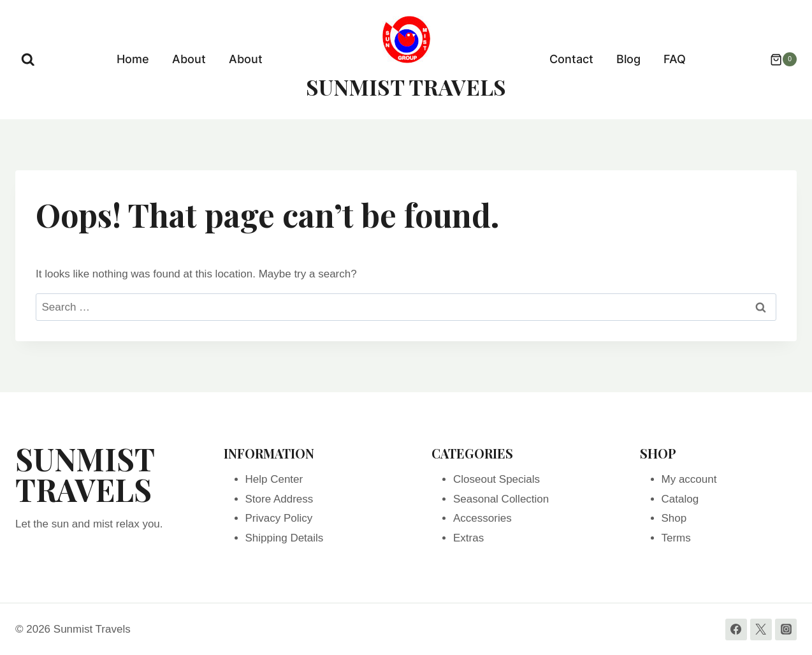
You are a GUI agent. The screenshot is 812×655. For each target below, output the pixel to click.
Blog (628, 59)
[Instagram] (786, 629)
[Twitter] (761, 629)
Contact (571, 59)
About (189, 59)
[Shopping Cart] (777, 59)
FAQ (675, 59)
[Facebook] (736, 629)
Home (133, 59)
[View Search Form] (28, 60)
